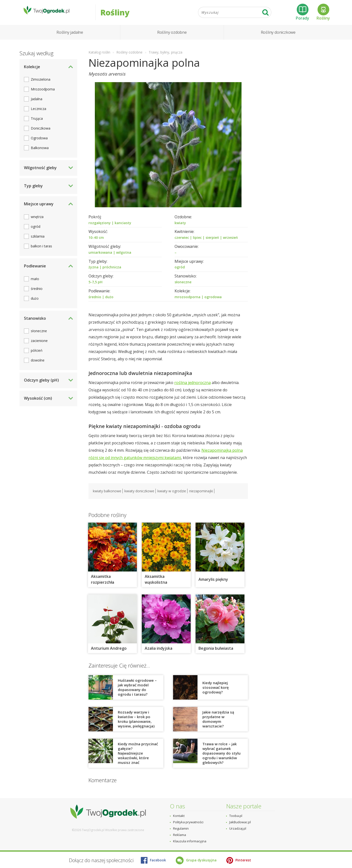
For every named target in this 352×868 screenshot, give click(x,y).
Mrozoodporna (43, 94)
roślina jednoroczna (192, 387)
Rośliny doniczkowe (278, 37)
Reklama (180, 835)
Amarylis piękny (213, 584)
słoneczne (183, 286)
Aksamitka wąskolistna (156, 584)
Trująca (37, 123)
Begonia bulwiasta (216, 653)
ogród (180, 272)
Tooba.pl (236, 816)
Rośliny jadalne (70, 37)
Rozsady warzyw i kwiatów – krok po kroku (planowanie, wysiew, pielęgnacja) (136, 724)
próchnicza (112, 272)
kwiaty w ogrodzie (172, 496)
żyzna (93, 272)
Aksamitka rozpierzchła (103, 584)
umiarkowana (100, 257)
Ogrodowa (39, 143)
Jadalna (37, 104)
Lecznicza (38, 113)
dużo (109, 301)
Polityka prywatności (188, 822)
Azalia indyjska (159, 653)
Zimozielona (41, 84)
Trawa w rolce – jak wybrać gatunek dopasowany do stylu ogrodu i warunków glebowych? (221, 758)
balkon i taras (41, 250)
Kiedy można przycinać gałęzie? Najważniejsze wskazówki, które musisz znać (138, 758)
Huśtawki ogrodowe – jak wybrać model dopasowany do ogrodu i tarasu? (137, 692)
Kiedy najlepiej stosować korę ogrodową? (216, 692)
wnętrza (37, 221)
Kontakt (179, 816)
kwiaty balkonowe (107, 496)
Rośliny (323, 14)
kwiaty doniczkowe (139, 496)
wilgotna (124, 257)
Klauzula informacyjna (190, 841)
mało (35, 283)
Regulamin (181, 828)
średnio (95, 301)
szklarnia (38, 241)
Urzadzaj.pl (238, 828)
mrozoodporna (187, 301)
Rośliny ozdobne (172, 37)
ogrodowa (213, 301)
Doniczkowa (41, 133)
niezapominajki (201, 496)
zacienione (39, 345)
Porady (302, 14)
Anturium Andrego (109, 653)
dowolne (38, 365)
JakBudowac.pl (240, 822)
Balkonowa (40, 152)
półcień (37, 355)
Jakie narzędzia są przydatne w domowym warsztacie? (218, 724)
